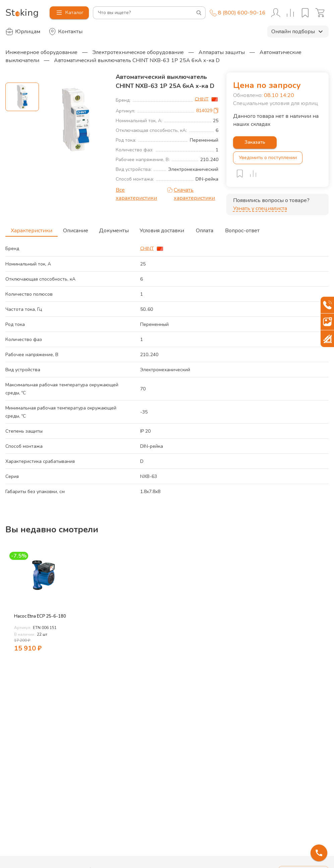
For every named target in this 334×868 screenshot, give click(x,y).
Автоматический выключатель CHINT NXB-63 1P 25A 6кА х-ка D (137, 60)
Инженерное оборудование (41, 52)
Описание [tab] (76, 229)
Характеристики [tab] (32, 229)
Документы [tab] (114, 229)
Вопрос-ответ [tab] (242, 229)
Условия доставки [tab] (162, 229)
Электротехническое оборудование (138, 52)
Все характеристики (136, 194)
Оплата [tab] (205, 229)
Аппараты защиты (222, 52)
